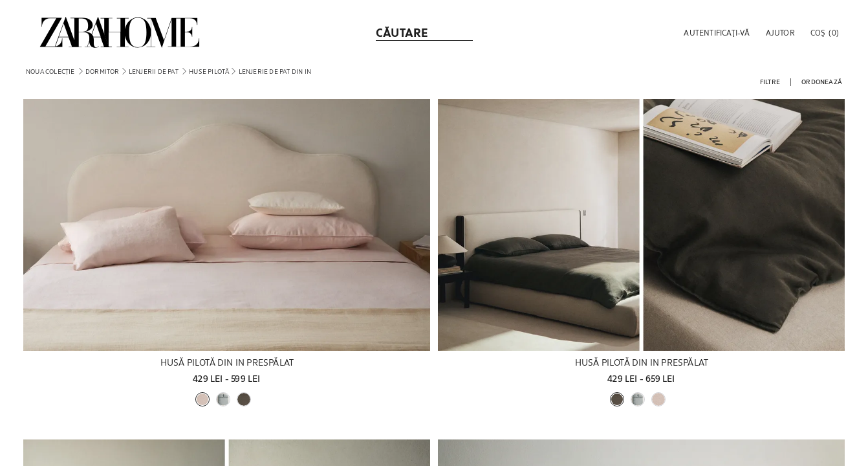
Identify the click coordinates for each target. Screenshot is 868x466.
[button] (715, 32)
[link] (120, 32)
